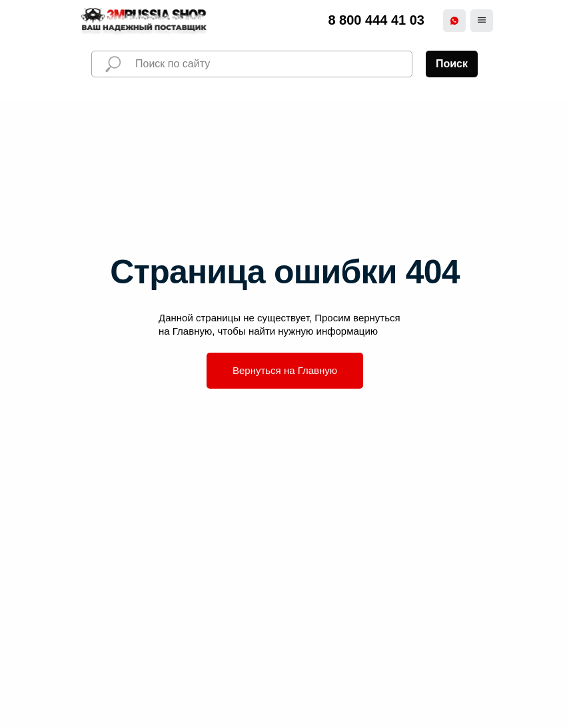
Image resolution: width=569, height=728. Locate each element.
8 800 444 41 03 (376, 20)
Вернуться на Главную (285, 370)
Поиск (452, 64)
